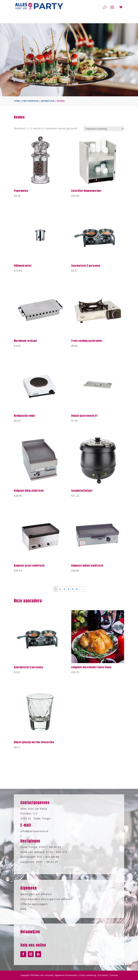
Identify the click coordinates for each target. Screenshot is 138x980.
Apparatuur (48, 101)
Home (17, 101)
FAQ (32, 907)
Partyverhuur (30, 101)
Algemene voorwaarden (67, 975)
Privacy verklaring (84, 975)
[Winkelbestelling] (104, 129)
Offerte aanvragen (41, 903)
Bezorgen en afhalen (43, 895)
